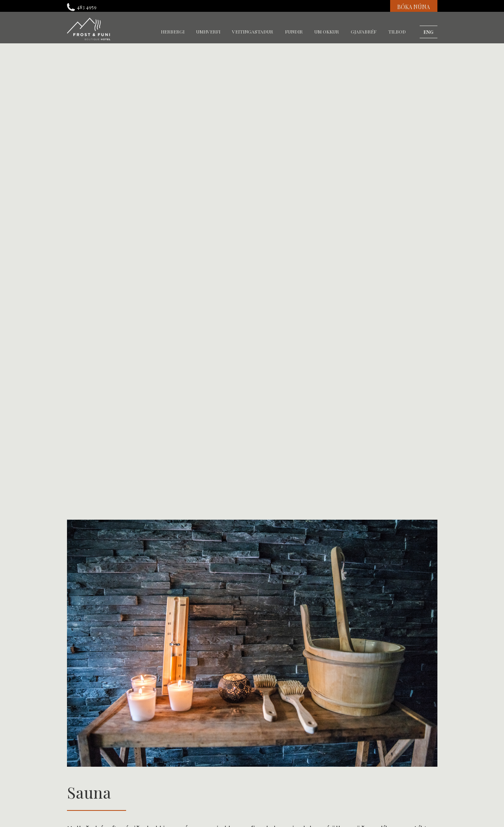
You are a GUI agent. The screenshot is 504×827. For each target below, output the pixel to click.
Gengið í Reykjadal (92, 425)
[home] (89, 29)
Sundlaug (269, 425)
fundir (294, 32)
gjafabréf (364, 32)
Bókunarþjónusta (374, 438)
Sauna (170, 425)
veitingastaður (253, 32)
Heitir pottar (84, 438)
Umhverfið (176, 438)
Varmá (265, 438)
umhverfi (208, 32)
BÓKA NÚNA (414, 7)
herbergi (173, 32)
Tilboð (397, 32)
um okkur (327, 32)
